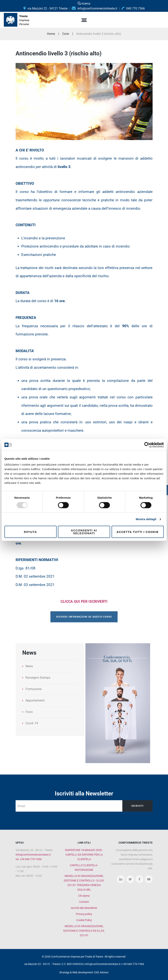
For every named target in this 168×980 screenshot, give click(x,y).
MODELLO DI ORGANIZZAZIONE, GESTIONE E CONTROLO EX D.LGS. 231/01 (84, 931)
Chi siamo (84, 896)
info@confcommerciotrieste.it (33, 855)
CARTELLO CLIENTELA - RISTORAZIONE (84, 868)
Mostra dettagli (146, 519)
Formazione (33, 689)
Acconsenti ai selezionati (84, 532)
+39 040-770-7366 (133, 964)
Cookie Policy (84, 920)
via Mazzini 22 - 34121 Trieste (45, 8)
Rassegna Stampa (38, 678)
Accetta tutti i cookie (137, 532)
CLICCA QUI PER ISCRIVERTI (84, 601)
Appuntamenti (35, 700)
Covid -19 (32, 723)
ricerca (84, 4)
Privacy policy (84, 914)
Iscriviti (137, 806)
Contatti (84, 902)
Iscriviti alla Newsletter (84, 908)
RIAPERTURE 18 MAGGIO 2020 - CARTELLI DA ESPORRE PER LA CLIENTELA (84, 855)
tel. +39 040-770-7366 (29, 859)
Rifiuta (31, 532)
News (29, 666)
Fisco (29, 712)
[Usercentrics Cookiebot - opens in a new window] (147, 445)
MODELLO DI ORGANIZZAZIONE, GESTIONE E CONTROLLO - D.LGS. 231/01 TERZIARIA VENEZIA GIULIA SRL (84, 883)
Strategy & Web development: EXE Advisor (84, 972)
